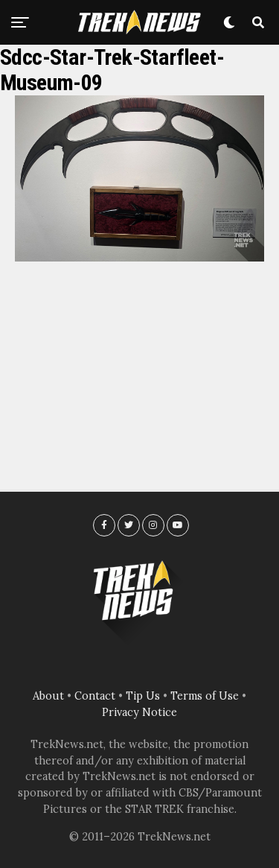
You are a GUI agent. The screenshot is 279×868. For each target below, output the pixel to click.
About (48, 696)
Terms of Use (205, 696)
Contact (95, 696)
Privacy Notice (139, 712)
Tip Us (143, 696)
